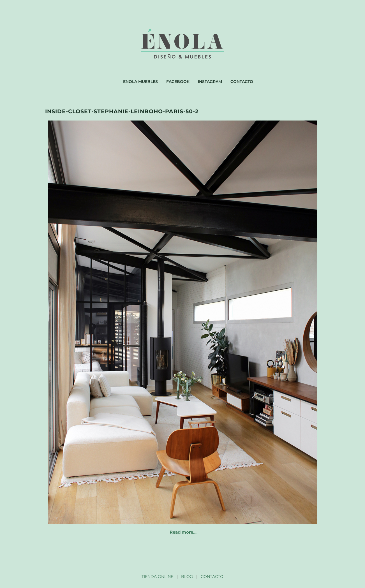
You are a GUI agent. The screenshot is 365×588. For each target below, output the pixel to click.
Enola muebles (140, 82)
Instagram (210, 82)
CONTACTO (212, 577)
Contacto (242, 82)
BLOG (187, 577)
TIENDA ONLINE (157, 577)
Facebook (178, 82)
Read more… (183, 532)
